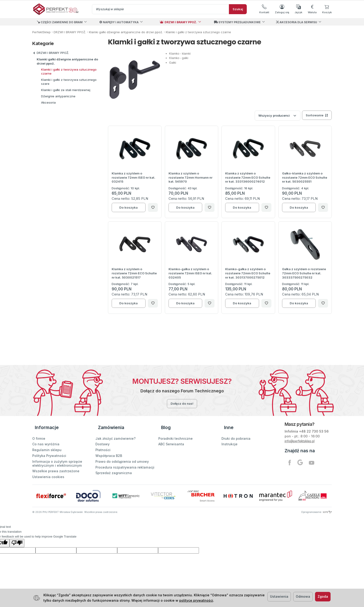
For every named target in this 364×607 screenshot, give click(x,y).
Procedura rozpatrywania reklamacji (125, 461)
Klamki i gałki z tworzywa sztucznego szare (69, 82)
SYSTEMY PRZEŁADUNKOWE (237, 22)
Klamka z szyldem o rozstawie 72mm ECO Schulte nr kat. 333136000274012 (248, 177)
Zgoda (323, 596)
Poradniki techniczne (175, 432)
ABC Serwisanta (171, 438)
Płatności (103, 443)
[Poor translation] (17, 537)
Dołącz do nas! (182, 404)
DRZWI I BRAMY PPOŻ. (178, 22)
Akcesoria (48, 102)
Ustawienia (279, 596)
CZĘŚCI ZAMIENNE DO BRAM (60, 22)
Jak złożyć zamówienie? (115, 432)
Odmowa (303, 596)
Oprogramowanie (316, 505)
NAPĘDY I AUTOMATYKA (119, 22)
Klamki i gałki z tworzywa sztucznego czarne (69, 71)
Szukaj (238, 9)
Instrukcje (229, 438)
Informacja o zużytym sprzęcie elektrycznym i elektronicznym (57, 457)
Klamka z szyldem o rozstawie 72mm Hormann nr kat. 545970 (190, 177)
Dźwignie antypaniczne (58, 96)
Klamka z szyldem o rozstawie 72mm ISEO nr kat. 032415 (133, 177)
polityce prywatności (196, 600)
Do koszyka (128, 207)
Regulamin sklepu (47, 443)
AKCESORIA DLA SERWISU (297, 22)
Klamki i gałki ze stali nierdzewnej (66, 90)
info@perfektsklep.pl (302, 441)
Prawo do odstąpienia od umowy (122, 455)
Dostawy (102, 438)
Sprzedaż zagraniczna (114, 466)
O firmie (39, 432)
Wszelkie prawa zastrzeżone (56, 464)
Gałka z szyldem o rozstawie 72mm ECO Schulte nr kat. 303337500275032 (304, 273)
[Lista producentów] (278, 116)
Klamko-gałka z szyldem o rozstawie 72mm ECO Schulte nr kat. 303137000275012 (248, 273)
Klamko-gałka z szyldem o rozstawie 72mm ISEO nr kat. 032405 (190, 273)
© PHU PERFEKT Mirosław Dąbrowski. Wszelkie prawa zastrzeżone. (75, 505)
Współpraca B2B (109, 449)
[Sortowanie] (317, 115)
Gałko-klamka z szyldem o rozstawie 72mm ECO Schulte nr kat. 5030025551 (305, 177)
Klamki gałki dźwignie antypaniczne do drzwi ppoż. (67, 61)
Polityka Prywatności (49, 449)
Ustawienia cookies (48, 470)
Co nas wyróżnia (46, 438)
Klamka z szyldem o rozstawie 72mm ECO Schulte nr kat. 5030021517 (134, 273)
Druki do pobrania (236, 432)
